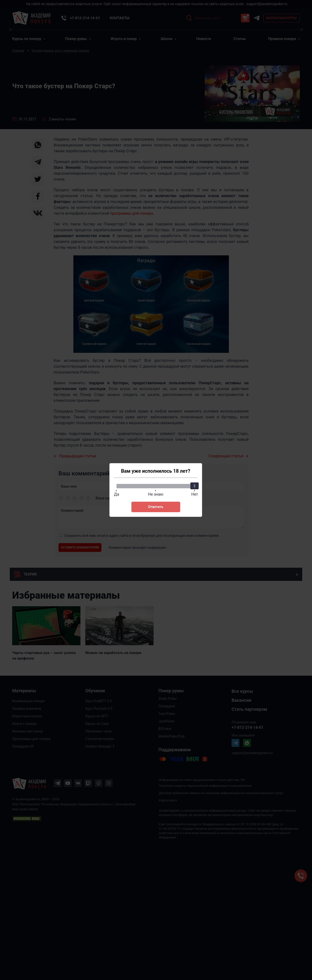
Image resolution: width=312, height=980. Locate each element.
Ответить (156, 507)
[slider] (195, 486)
